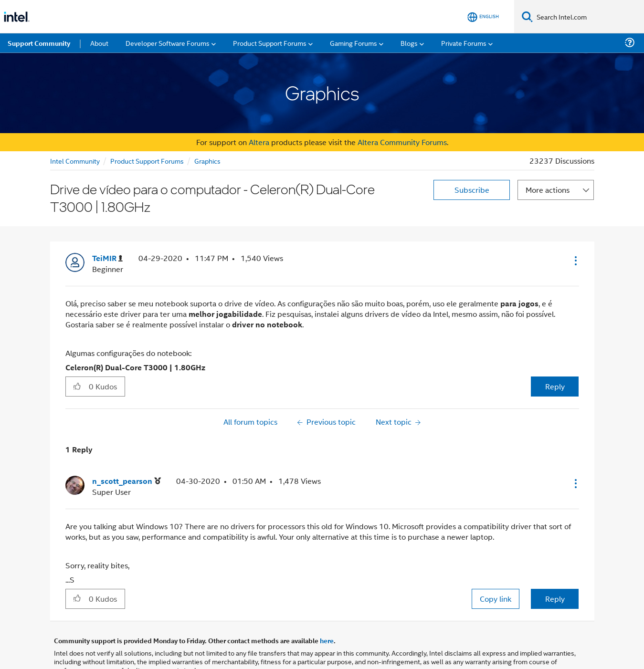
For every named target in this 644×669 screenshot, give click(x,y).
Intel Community (75, 161)
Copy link (496, 599)
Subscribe (472, 190)
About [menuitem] (99, 43)
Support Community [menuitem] (39, 43)
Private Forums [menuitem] (464, 43)
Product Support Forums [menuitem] (270, 43)
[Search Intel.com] (588, 17)
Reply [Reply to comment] (555, 599)
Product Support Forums (147, 161)
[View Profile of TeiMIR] (107, 258)
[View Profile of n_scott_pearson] (127, 481)
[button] (575, 261)
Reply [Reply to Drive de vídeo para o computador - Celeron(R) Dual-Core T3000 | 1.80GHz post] (555, 386)
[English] (483, 17)
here (327, 640)
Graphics (207, 161)
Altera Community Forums (402, 142)
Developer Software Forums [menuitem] (168, 43)
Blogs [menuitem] (409, 43)
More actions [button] (548, 190)
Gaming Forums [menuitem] (354, 43)
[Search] (527, 16)
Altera (259, 142)
